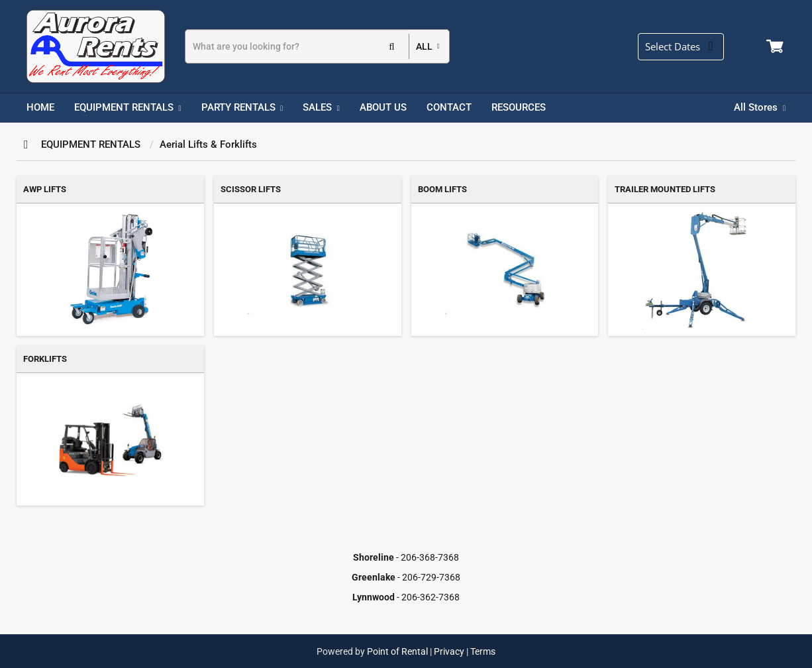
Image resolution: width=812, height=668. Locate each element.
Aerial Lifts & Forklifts (208, 144)
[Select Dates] (686, 47)
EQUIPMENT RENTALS (91, 144)
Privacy (449, 651)
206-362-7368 (431, 597)
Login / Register (753, 46)
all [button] (424, 46)
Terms (483, 651)
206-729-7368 (431, 577)
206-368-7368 (430, 557)
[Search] (297, 46)
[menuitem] (40, 108)
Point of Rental (397, 651)
